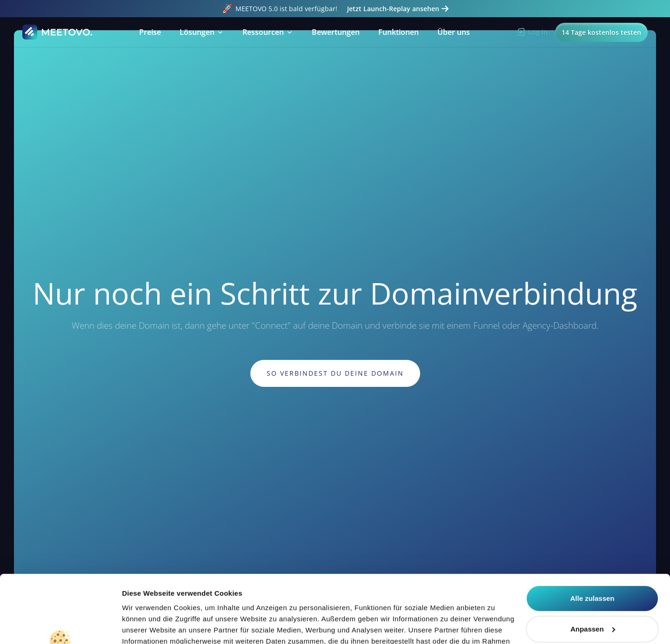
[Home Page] (58, 32)
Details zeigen (145, 626)
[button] (202, 32)
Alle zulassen (592, 535)
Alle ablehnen (592, 596)
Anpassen (593, 565)
